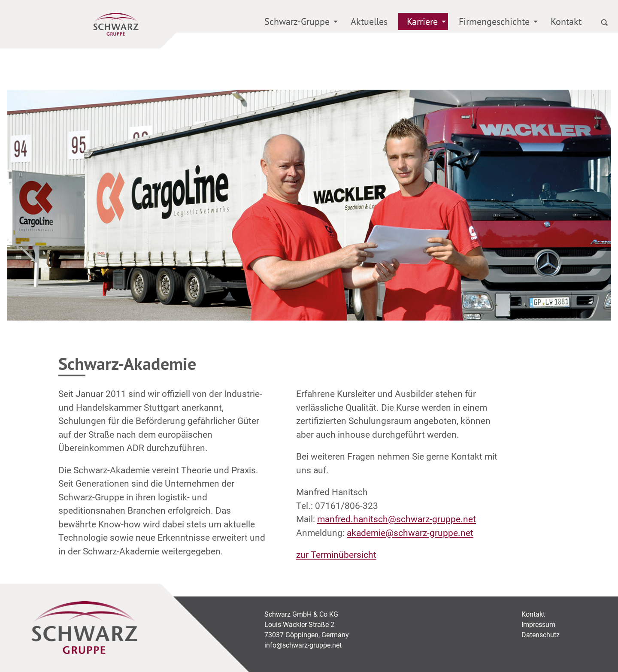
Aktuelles (369, 21)
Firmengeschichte (494, 21)
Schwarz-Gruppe (297, 21)
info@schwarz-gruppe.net (303, 645)
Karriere (422, 21)
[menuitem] (298, 23)
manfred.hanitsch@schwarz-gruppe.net (397, 519)
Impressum (538, 625)
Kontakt (566, 21)
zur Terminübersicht (336, 555)
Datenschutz (541, 635)
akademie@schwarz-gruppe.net (410, 533)
